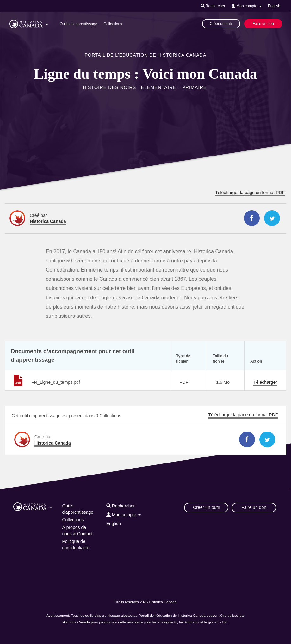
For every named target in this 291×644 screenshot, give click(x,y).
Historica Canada (48, 221)
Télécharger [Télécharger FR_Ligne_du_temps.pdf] (265, 382)
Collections (113, 24)
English (274, 6)
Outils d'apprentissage (78, 24)
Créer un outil (221, 24)
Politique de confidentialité (76, 544)
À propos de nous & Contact (77, 531)
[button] (29, 23)
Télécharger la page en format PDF (250, 193)
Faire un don (263, 24)
